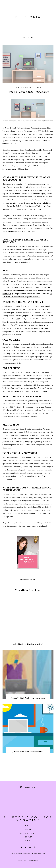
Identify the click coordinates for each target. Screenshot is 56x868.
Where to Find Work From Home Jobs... (28, 698)
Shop (28, 839)
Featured (33, 579)
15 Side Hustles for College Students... (28, 752)
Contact (28, 835)
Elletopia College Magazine (28, 818)
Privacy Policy (28, 831)
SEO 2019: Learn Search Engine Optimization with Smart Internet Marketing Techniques (27, 291)
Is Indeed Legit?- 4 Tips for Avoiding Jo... (28, 644)
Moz (17, 319)
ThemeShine (33, 858)
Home (28, 824)
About (28, 828)
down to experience (37, 407)
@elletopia (28, 787)
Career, (27, 579)
